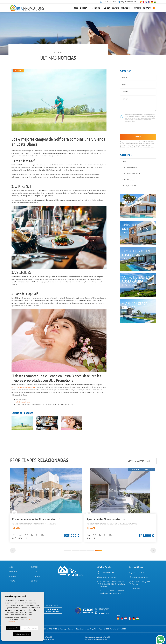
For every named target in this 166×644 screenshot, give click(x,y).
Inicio (76, 8)
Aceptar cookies (13, 628)
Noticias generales (130, 168)
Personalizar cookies (30, 628)
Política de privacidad (82, 629)
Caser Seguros (128, 180)
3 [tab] (83, 550)
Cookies (71, 629)
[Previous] (13, 550)
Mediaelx (113, 629)
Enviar (138, 137)
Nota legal (64, 629)
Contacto (147, 8)
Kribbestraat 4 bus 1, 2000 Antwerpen (141, 583)
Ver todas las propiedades (139, 461)
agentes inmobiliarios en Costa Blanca (23, 387)
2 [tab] (75, 550)
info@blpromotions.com (127, 2)
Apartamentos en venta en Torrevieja (96, 639)
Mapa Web (94, 629)
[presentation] (132, 129)
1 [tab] (68, 550)
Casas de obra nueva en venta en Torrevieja (98, 637)
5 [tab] (98, 550)
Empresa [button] (84, 8)
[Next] (153, 550)
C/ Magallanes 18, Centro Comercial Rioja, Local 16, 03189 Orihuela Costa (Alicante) (112, 584)
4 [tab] (91, 550)
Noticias (138, 8)
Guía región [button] (126, 8)
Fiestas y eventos (129, 186)
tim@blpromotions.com (140, 577)
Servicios (116, 8)
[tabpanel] (120, 505)
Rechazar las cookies (22, 634)
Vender (107, 8)
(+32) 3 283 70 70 (139, 572)
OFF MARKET (121, 629)
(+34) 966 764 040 (108, 2)
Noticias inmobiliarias (131, 174)
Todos (125, 162)
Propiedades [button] (96, 8)
